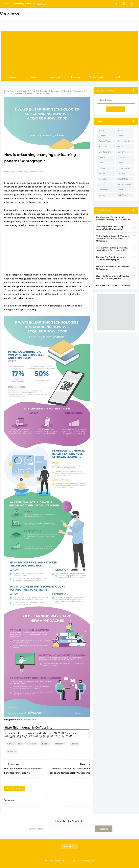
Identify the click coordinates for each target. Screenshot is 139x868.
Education (45, 744)
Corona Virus (104, 141)
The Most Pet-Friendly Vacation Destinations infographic (110, 258)
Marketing (103, 179)
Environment (123, 152)
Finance (121, 157)
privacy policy (69, 846)
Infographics (60, 744)
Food (101, 163)
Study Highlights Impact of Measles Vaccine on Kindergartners (112, 277)
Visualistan (72, 861)
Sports (102, 184)
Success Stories (124, 184)
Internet (102, 174)
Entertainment (105, 152)
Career (121, 136)
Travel (120, 190)
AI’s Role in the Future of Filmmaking (113, 285)
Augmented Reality (15, 744)
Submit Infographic (21, 4)
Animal (102, 130)
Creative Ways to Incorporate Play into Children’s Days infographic (112, 249)
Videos (102, 195)
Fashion (102, 157)
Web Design (123, 195)
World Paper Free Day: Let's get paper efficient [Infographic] (111, 228)
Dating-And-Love (125, 141)
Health (118, 77)
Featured (12, 77)
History (102, 168)
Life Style (122, 174)
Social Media (97, 77)
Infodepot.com (29, 720)
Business (76, 77)
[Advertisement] (69, 51)
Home (6, 4)
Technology (54, 77)
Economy (103, 146)
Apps (120, 130)
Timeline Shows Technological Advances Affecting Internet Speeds (113, 218)
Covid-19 (32, 744)
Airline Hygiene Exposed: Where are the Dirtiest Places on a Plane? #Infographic (113, 238)
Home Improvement (126, 168)
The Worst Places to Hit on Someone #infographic (113, 268)
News (33, 77)
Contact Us (40, 4)
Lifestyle (74, 744)
